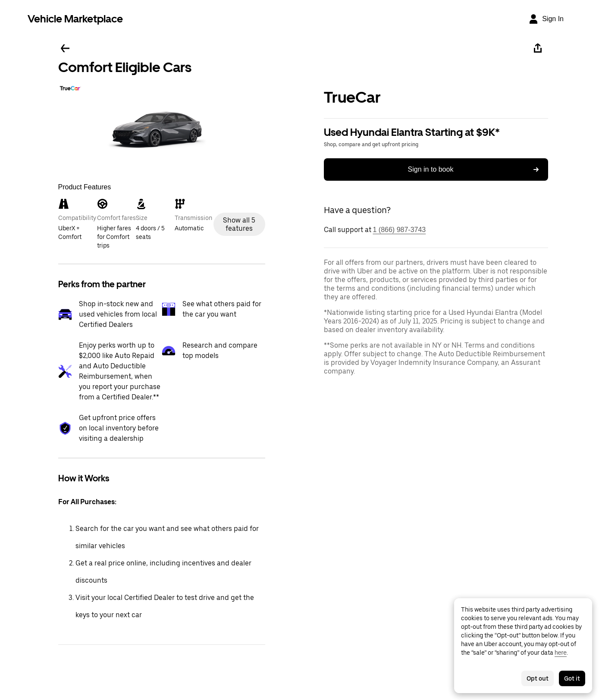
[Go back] (65, 48)
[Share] (538, 48)
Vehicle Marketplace (75, 19)
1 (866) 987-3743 (400, 230)
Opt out (538, 678)
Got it (572, 678)
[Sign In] (546, 19)
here (561, 653)
